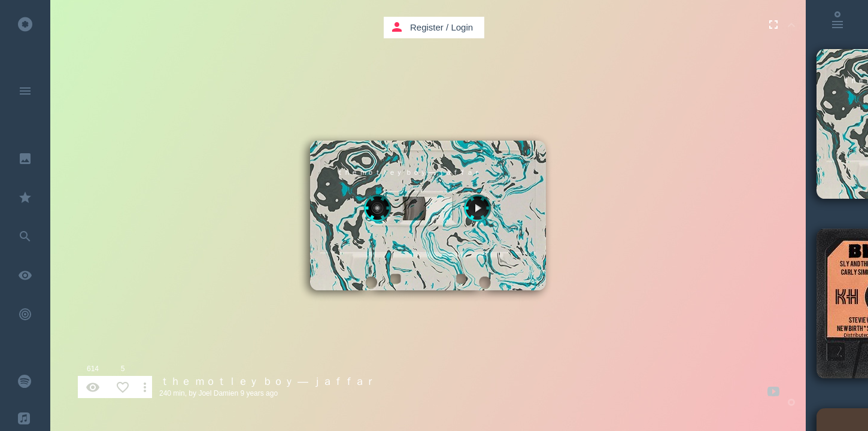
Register (427, 27)
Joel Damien (218, 393)
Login (462, 27)
